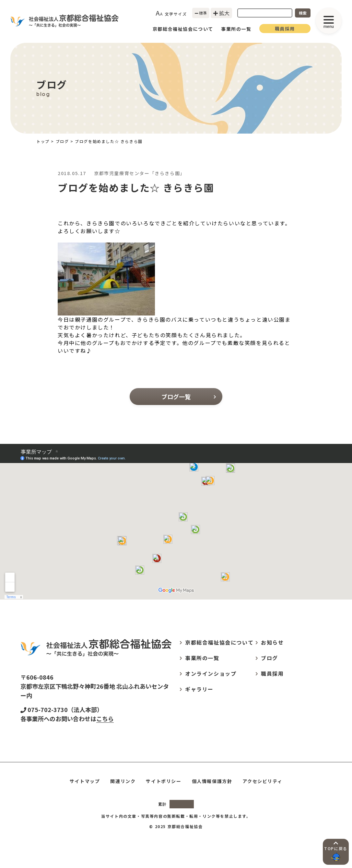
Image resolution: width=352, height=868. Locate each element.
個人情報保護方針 (212, 781)
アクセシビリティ (262, 781)
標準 (201, 13)
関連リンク (123, 781)
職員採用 (285, 29)
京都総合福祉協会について (183, 29)
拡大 (221, 13)
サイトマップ (85, 781)
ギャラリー (199, 689)
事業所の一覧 (236, 29)
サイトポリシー (164, 781)
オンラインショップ (211, 673)
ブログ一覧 (189, 397)
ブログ (62, 141)
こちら (105, 719)
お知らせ (272, 642)
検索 (303, 13)
